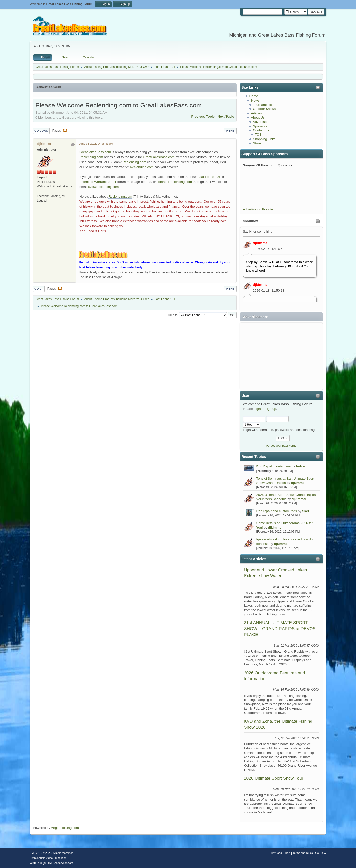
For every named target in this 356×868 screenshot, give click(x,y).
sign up (271, 409)
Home (254, 96)
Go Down (41, 131)
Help (288, 853)
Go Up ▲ (321, 853)
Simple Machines (63, 853)
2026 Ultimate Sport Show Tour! (274, 778)
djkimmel (261, 243)
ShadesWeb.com (63, 863)
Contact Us (261, 130)
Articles (256, 113)
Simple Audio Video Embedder (48, 858)
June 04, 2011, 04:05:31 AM (96, 144)
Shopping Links (264, 139)
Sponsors (260, 126)
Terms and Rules (303, 853)
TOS (258, 135)
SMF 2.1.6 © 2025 (41, 853)
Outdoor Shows (264, 109)
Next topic (226, 116)
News (255, 100)
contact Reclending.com (174, 182)
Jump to (172, 315)
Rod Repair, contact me (274, 466)
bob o (300, 466)
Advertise (260, 122)
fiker (306, 511)
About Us (258, 117)
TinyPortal (277, 853)
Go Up (39, 289)
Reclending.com (91, 157)
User (245, 396)
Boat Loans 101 (209, 177)
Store (257, 143)
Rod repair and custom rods (277, 511)
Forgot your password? (281, 446)
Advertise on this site (258, 209)
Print (230, 131)
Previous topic (203, 116)
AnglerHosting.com (65, 828)
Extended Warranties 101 (98, 182)
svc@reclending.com (104, 187)
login (257, 409)
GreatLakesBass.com (95, 152)
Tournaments (262, 105)
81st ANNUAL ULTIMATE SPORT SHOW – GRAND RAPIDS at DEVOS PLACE (280, 629)
